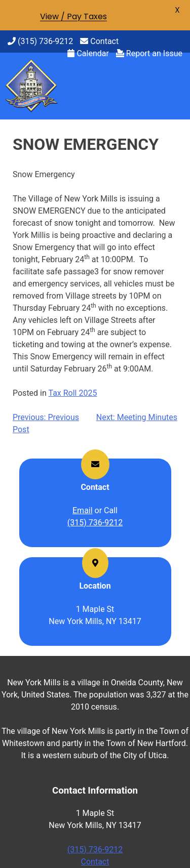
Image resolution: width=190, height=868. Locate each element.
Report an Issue (149, 53)
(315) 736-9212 (40, 41)
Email (83, 510)
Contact (99, 41)
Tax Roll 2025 (72, 393)
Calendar (88, 53)
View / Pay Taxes (73, 16)
